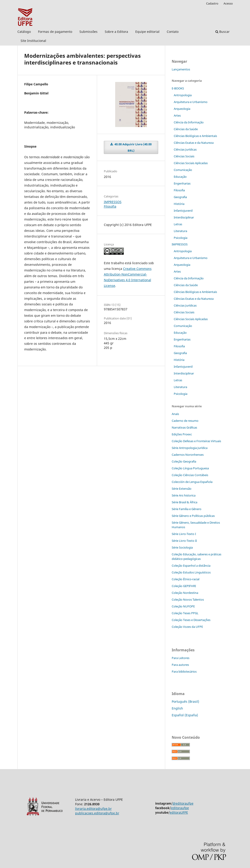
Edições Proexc (182, 434)
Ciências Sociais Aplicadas (191, 163)
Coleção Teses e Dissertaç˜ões (191, 620)
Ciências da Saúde (186, 129)
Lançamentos (181, 69)
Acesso (228, 3)
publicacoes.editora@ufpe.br (97, 813)
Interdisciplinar (184, 217)
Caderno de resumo (185, 421)
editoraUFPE (179, 812)
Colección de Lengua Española (192, 482)
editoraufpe (180, 808)
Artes (177, 115)
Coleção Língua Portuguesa (190, 468)
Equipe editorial (147, 32)
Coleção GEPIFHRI (184, 586)
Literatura (180, 231)
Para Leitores (181, 658)
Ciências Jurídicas (185, 149)
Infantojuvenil (183, 211)
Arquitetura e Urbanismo (191, 102)
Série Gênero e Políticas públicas (193, 516)
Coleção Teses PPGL (185, 613)
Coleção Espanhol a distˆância (191, 566)
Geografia (180, 197)
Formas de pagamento (55, 32)
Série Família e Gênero (187, 509)
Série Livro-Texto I (184, 534)
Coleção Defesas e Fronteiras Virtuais (196, 441)
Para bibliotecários (184, 671)
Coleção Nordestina (185, 593)
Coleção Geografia (184, 461)
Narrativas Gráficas (184, 427)
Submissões (88, 32)
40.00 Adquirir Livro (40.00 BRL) (133, 147)
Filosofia (110, 206)
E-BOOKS (178, 88)
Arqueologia (182, 109)
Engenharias (182, 183)
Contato (173, 32)
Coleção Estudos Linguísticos (191, 572)
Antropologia (183, 95)
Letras (178, 224)
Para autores (180, 665)
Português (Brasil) (185, 701)
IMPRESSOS (113, 202)
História (179, 204)
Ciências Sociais (184, 156)
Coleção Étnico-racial (186, 579)
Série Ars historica (184, 495)
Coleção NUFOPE (183, 606)
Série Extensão (182, 489)
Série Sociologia (182, 547)
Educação (180, 177)
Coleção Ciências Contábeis (190, 475)
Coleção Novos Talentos (188, 599)
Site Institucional (33, 41)
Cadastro (212, 3)
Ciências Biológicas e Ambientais (195, 136)
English (177, 708)
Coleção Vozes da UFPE (187, 627)
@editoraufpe (183, 803)
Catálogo (24, 32)
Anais (175, 414)
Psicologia (181, 238)
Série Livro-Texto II (184, 541)
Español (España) (185, 715)
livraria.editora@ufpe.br (93, 809)
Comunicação (183, 170)
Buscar (223, 32)
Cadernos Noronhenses (188, 455)
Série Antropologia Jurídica (190, 448)
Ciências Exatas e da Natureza (194, 143)
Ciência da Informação (189, 122)
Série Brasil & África (185, 502)
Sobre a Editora (116, 32)
